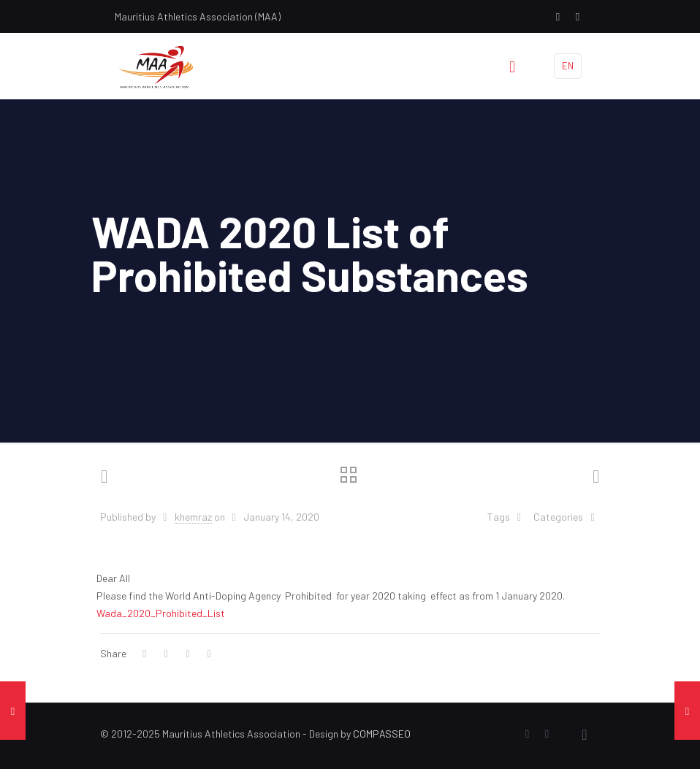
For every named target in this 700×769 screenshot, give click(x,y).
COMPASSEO (382, 734)
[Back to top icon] (585, 734)
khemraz (193, 517)
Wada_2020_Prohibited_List (161, 613)
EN (568, 66)
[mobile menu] (512, 66)
